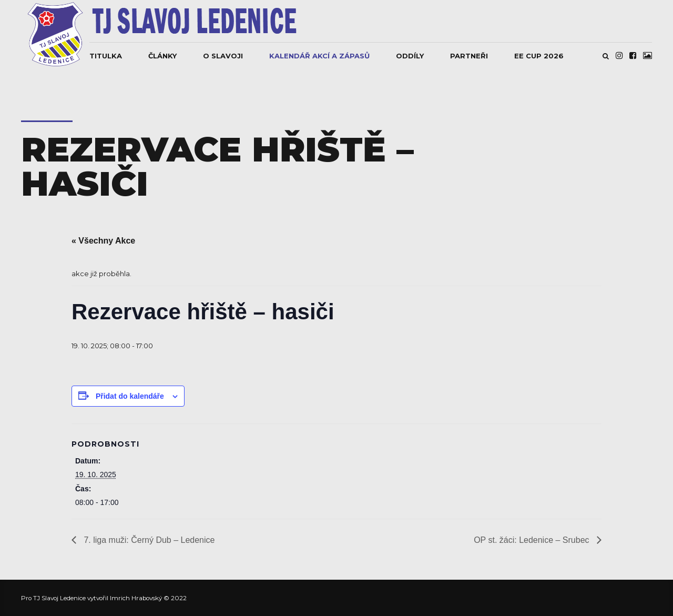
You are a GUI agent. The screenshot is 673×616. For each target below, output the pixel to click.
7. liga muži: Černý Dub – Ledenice (148, 540)
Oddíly (410, 56)
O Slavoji (223, 56)
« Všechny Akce (103, 241)
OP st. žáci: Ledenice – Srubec (533, 540)
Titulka (106, 56)
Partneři (469, 56)
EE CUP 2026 (539, 56)
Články (162, 56)
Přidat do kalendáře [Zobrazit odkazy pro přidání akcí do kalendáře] (130, 396)
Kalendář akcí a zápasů (319, 56)
